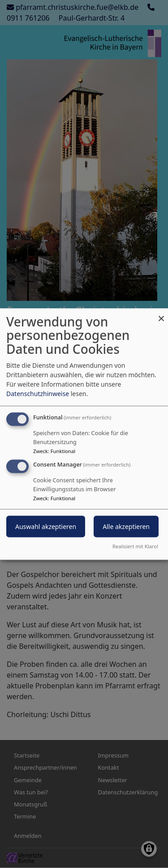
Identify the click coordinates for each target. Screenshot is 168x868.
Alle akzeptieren (126, 527)
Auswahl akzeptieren (46, 527)
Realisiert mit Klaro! (135, 546)
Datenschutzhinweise (38, 393)
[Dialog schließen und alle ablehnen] (161, 314)
